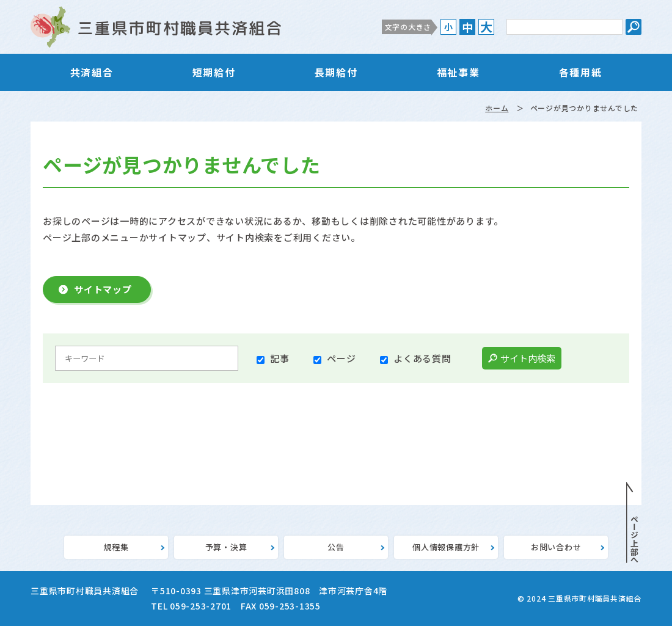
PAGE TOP (632, 523)
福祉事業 (458, 72)
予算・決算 (226, 547)
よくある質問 (422, 358)
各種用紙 (580, 72)
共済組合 (92, 72)
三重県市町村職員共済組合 (156, 27)
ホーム (497, 108)
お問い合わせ (556, 547)
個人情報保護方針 (446, 547)
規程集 (116, 547)
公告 (336, 547)
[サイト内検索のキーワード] (564, 27)
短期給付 (214, 72)
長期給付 (336, 72)
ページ (341, 358)
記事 (280, 358)
